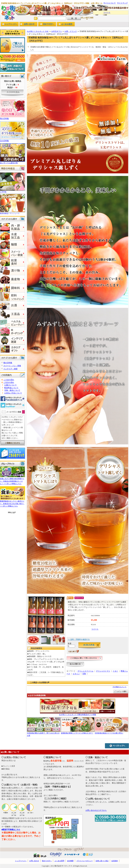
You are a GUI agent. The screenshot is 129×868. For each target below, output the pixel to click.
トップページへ (10, 24)
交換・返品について (12, 390)
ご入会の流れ (9, 380)
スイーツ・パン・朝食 (12, 366)
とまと (115, 671)
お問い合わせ (28, 24)
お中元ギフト (57, 31)
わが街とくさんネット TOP (38, 31)
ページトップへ (117, 746)
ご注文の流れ (9, 382)
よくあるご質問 (66, 24)
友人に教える (75, 665)
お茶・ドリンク (71, 31)
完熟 (84, 674)
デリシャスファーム (85, 671)
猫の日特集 (8, 363)
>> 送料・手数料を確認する (79, 639)
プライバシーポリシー (85, 861)
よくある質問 (59, 861)
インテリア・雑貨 (10, 369)
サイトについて (110, 3)
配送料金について (11, 388)
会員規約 (115, 861)
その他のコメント (120, 687)
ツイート (107, 12)
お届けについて (11, 385)
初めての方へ (47, 24)
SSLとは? (12, 512)
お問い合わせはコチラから (96, 810)
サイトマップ (122, 3)
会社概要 (70, 861)
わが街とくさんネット (8, 12)
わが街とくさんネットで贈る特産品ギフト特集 (78, 715)
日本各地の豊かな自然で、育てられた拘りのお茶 (44, 733)
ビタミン (76, 674)
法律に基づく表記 (102, 861)
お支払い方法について (13, 393)
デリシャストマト (103, 671)
